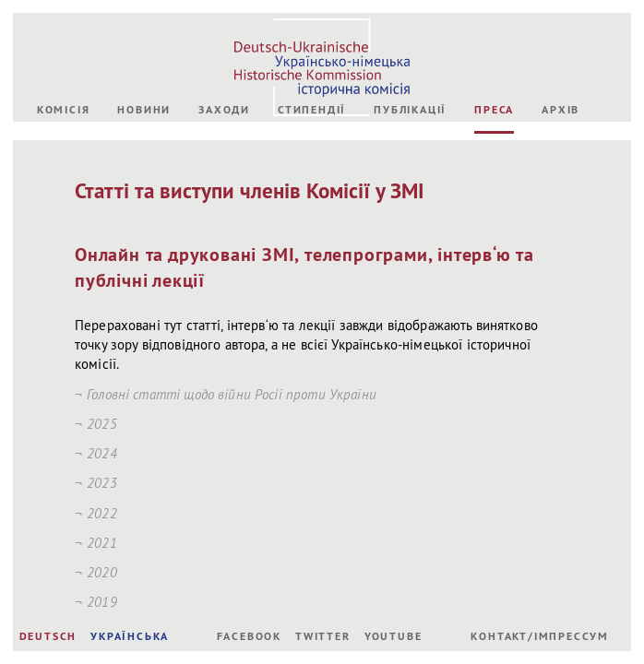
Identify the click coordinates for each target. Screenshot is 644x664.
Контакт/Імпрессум (540, 636)
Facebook (249, 636)
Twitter (323, 636)
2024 (102, 453)
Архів (561, 110)
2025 (102, 424)
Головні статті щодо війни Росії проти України (232, 394)
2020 (102, 572)
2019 (102, 602)
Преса (494, 110)
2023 (102, 483)
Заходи (224, 110)
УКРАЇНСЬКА (130, 636)
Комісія (64, 110)
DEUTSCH (48, 636)
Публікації (410, 110)
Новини (144, 110)
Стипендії (312, 110)
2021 (102, 543)
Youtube (394, 636)
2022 (102, 513)
